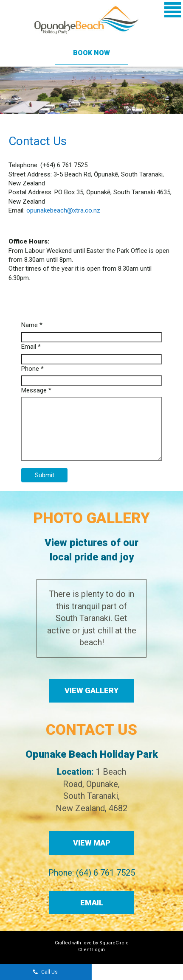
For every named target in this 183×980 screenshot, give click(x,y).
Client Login (91, 950)
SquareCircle (114, 943)
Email (31, 347)
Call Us (45, 972)
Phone (32, 369)
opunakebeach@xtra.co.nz (63, 210)
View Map (92, 843)
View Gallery (91, 690)
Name (32, 325)
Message (36, 390)
